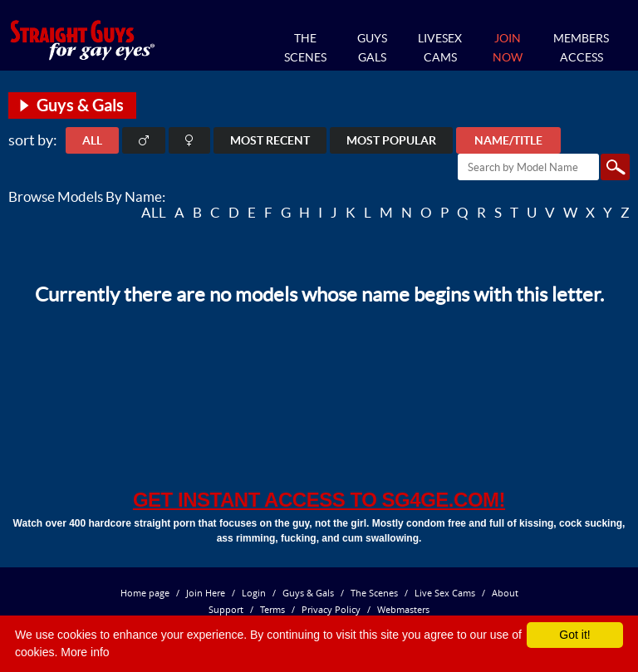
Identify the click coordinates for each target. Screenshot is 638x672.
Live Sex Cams (445, 593)
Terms (272, 609)
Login (254, 593)
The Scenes (374, 593)
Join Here (206, 593)
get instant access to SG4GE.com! (319, 500)
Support (226, 609)
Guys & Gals (308, 593)
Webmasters (403, 609)
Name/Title (508, 140)
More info (85, 652)
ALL (92, 140)
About (505, 593)
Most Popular (391, 140)
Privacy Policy (331, 609)
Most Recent (270, 140)
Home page (145, 593)
